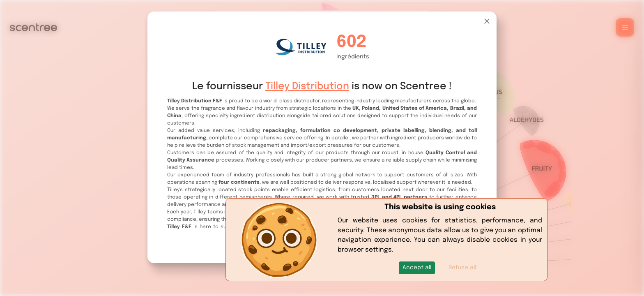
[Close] (487, 21)
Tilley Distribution (307, 87)
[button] (417, 268)
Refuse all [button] (462, 268)
